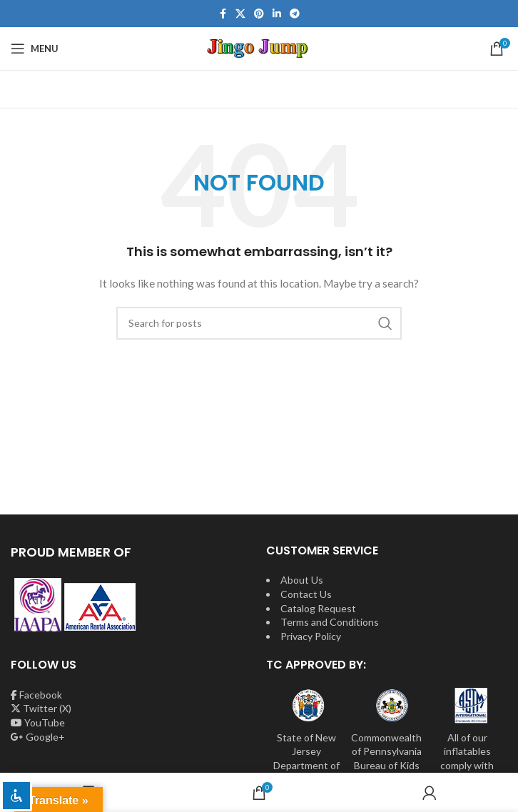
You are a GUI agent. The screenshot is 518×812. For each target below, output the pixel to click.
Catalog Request (318, 608)
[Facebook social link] (223, 14)
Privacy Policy (311, 636)
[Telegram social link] (295, 14)
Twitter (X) (41, 708)
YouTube (38, 722)
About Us (302, 580)
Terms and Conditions (330, 622)
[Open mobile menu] (35, 49)
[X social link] (240, 14)
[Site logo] (259, 47)
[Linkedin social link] (277, 14)
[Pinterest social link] (259, 14)
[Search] (259, 323)
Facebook (36, 695)
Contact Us (306, 594)
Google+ (38, 737)
